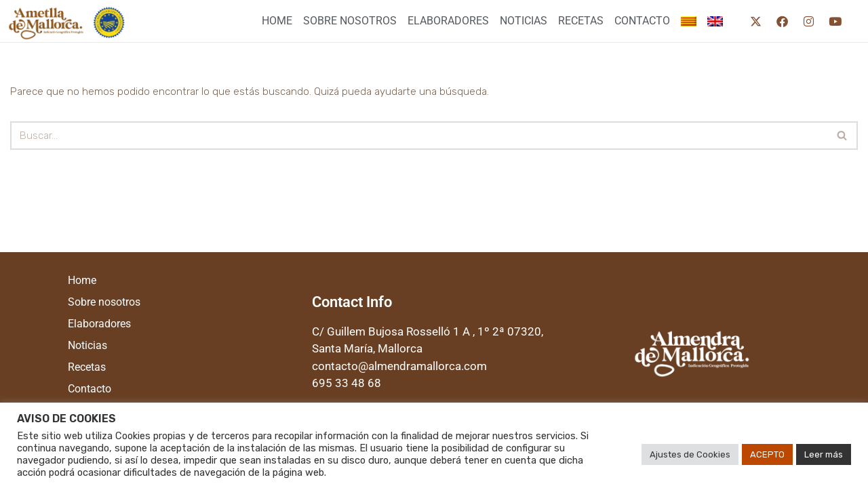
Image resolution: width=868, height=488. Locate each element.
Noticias (524, 21)
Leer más (824, 454)
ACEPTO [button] (767, 454)
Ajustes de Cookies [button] (690, 454)
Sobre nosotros (350, 21)
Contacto (642, 21)
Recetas (581, 21)
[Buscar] (419, 136)
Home (277, 21)
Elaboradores (448, 21)
